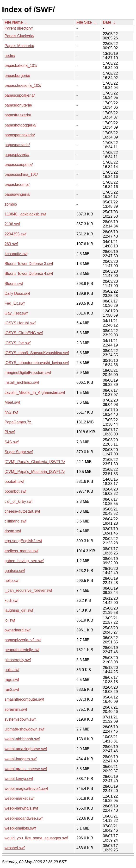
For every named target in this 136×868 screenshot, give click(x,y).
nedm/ (10, 56)
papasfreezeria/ (18, 115)
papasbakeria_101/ (21, 66)
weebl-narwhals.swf (21, 808)
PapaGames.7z (18, 422)
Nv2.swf (11, 412)
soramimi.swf (16, 709)
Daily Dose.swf (17, 293)
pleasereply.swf (18, 660)
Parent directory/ (19, 28)
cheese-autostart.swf (22, 511)
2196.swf (12, 224)
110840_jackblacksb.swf (25, 214)
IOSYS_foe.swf (18, 343)
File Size (84, 22)
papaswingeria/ (18, 194)
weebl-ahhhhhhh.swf (22, 739)
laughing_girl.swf (19, 610)
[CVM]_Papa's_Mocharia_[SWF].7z (35, 472)
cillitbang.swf (15, 521)
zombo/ (11, 204)
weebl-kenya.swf (19, 779)
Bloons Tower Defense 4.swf (29, 274)
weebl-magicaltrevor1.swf (26, 789)
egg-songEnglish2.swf (23, 541)
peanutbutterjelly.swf (22, 650)
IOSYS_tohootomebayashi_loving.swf (37, 363)
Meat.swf (12, 402)
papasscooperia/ (19, 165)
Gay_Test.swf (16, 313)
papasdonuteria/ (18, 105)
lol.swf (10, 620)
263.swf (11, 244)
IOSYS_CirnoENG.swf (24, 333)
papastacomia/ (17, 185)
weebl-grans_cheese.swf (26, 769)
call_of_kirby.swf (19, 501)
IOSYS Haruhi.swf (20, 323)
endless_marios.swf (22, 551)
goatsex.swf (15, 571)
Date (107, 22)
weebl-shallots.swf (20, 828)
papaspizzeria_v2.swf (23, 640)
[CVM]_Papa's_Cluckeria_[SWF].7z (35, 462)
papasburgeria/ (17, 76)
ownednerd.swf (18, 630)
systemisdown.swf (20, 719)
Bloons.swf (14, 284)
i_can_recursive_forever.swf (28, 590)
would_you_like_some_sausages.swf (36, 838)
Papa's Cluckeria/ (19, 36)
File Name (14, 22)
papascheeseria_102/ (23, 85)
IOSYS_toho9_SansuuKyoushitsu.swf (37, 353)
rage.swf (12, 680)
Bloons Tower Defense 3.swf (29, 264)
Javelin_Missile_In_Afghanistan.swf (35, 393)
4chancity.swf (16, 254)
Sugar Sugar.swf (19, 452)
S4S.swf (12, 442)
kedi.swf (12, 601)
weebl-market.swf (19, 798)
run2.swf (12, 689)
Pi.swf (10, 432)
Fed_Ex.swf (15, 303)
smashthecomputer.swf (24, 699)
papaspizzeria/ (17, 155)
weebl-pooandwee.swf (24, 818)
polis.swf (12, 670)
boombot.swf (15, 491)
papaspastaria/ (17, 145)
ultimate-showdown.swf (24, 729)
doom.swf (13, 531)
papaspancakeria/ (20, 135)
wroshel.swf (15, 848)
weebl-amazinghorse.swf (26, 749)
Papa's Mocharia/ (19, 46)
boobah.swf (14, 481)
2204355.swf (15, 234)
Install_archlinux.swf (22, 382)
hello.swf (12, 581)
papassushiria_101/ (21, 174)
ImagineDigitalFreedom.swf (28, 373)
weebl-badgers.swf (21, 759)
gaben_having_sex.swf (24, 561)
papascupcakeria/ (20, 95)
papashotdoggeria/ (21, 125)
